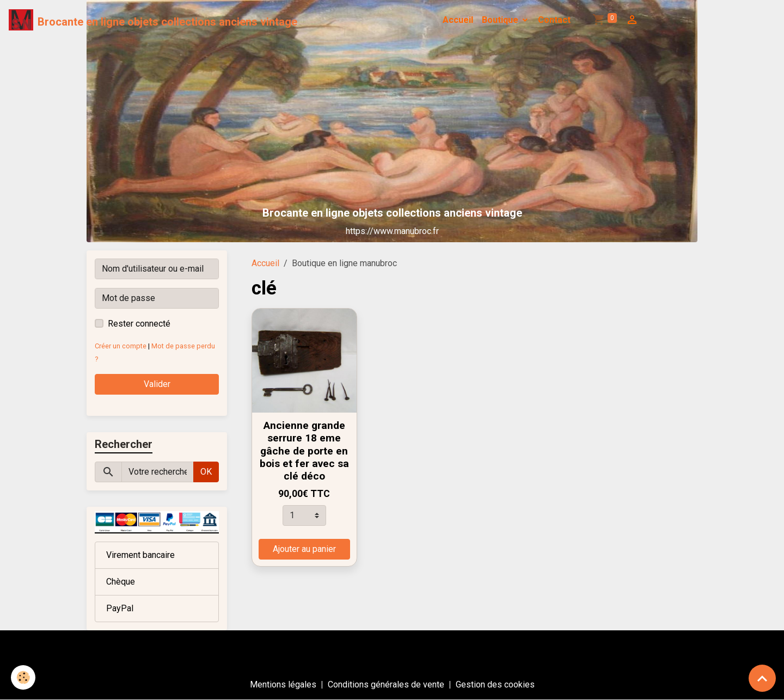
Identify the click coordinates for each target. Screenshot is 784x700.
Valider (157, 384)
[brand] (153, 20)
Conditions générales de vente (386, 684)
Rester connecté (139, 324)
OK (206, 472)
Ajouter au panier (304, 549)
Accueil (458, 20)
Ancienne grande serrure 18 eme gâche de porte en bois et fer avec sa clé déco (304, 450)
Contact (554, 20)
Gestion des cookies (495, 684)
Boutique (501, 20)
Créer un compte (121, 346)
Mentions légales (283, 684)
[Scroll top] (762, 678)
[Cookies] (23, 677)
